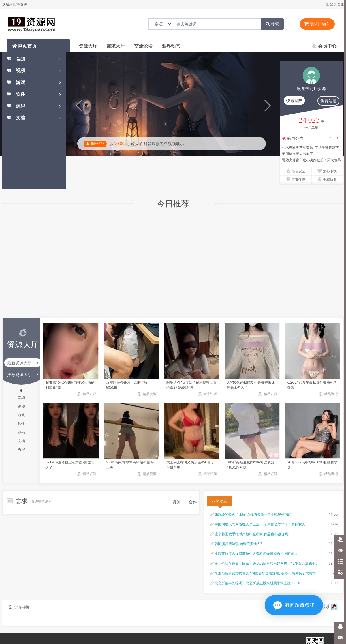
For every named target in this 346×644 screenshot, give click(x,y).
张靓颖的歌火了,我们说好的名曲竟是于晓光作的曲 (253, 514)
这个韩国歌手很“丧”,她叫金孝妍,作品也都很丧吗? (252, 534)
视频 (16, 70)
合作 (193, 502)
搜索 (272, 24)
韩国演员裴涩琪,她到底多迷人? (238, 544)
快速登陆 (294, 101)
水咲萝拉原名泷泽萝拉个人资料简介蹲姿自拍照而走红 (256, 554)
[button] (77, 104)
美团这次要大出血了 (298, 154)
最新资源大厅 (23, 363)
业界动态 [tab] (219, 501)
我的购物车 (317, 24)
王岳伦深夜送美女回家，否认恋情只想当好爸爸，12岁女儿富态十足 (267, 563)
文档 (16, 118)
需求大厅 (116, 46)
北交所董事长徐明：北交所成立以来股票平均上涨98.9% (257, 583)
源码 (16, 106)
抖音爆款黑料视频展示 (164, 143)
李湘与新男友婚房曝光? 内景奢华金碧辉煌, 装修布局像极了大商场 (265, 573)
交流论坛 (143, 46)
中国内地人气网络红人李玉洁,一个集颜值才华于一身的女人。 (262, 524)
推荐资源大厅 (23, 374)
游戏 (16, 82)
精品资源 (86, 394)
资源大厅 (88, 46)
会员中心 (324, 46)
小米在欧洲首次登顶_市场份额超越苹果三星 (310, 148)
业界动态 (171, 46)
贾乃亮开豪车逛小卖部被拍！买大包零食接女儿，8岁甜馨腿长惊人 (311, 160)
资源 (176, 502)
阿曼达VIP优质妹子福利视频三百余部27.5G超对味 (191, 385)
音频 (16, 59)
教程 (21, 449)
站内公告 (295, 138)
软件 (16, 94)
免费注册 (328, 101)
